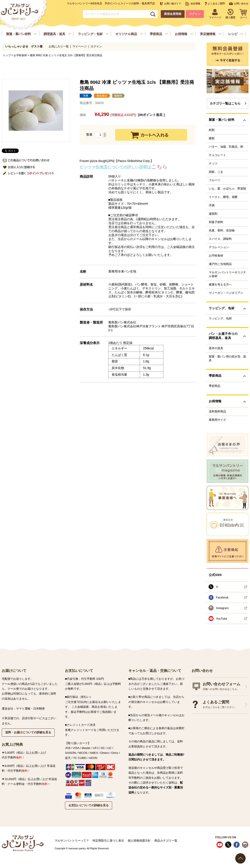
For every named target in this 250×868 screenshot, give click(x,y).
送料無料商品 (217, 412)
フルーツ (215, 180)
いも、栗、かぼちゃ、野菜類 (227, 189)
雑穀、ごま (216, 172)
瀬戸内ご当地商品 (220, 264)
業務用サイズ (217, 420)
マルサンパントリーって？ (72, 841)
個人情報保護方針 (139, 841)
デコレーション (219, 247)
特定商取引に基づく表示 (108, 841)
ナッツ (213, 164)
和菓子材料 (216, 222)
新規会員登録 (173, 14)
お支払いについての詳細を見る (89, 805)
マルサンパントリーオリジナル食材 (227, 274)
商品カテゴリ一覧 (166, 841)
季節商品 (215, 386)
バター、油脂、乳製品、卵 (226, 147)
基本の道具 (216, 348)
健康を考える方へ (220, 285)
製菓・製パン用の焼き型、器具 (227, 359)
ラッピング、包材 (220, 319)
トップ (7, 55)
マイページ (80, 47)
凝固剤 (213, 214)
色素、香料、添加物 (222, 231)
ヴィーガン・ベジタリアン (226, 293)
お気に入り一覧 (59, 47)
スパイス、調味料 (220, 239)
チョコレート (217, 155)
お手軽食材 (20, 55)
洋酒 (212, 205)
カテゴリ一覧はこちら (225, 103)
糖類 (212, 138)
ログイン (195, 14)
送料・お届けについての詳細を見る (28, 732)
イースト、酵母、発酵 (223, 197)
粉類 (212, 130)
